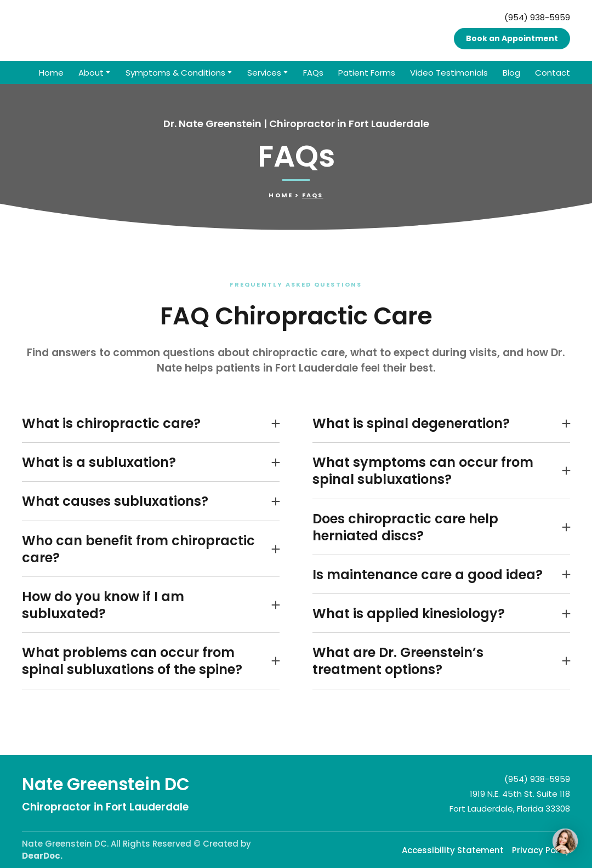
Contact (553, 73)
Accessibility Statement (453, 850)
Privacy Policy (541, 850)
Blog (511, 73)
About (91, 73)
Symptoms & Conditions (175, 73)
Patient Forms (367, 73)
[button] (512, 39)
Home (51, 73)
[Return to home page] (98, 30)
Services (264, 73)
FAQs (313, 73)
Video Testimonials (449, 73)
